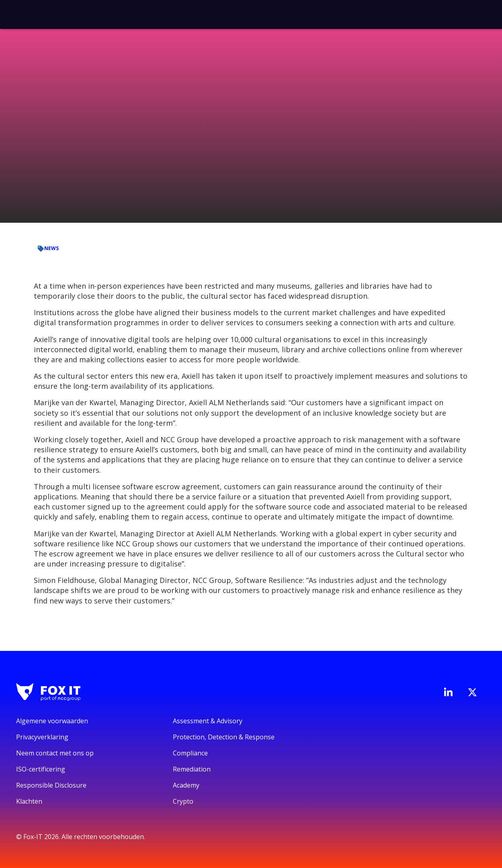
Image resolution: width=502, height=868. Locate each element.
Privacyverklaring (42, 737)
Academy (186, 785)
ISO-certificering (41, 769)
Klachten (29, 801)
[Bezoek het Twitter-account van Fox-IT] (472, 692)
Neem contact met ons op (55, 753)
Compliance (190, 753)
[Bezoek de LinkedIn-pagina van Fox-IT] (448, 692)
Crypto (183, 801)
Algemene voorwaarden (52, 721)
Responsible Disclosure (51, 785)
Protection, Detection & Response (224, 737)
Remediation (192, 769)
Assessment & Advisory (208, 721)
